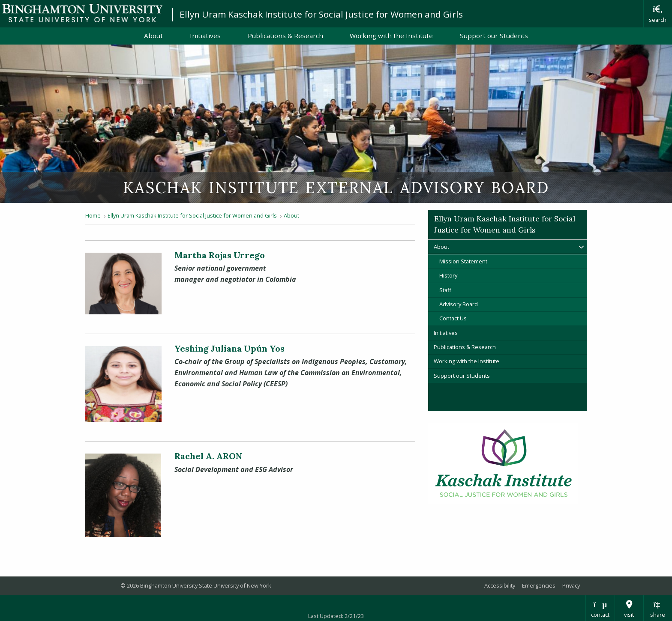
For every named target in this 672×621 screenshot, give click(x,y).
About (153, 36)
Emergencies (539, 585)
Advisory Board (459, 304)
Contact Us (453, 318)
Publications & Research (285, 36)
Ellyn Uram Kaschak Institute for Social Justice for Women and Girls (321, 14)
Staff (445, 290)
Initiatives (205, 36)
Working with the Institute (391, 36)
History (448, 275)
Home (93, 215)
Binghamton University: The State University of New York (82, 13)
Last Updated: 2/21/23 (336, 616)
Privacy (571, 585)
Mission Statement (463, 261)
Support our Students (494, 36)
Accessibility (500, 585)
